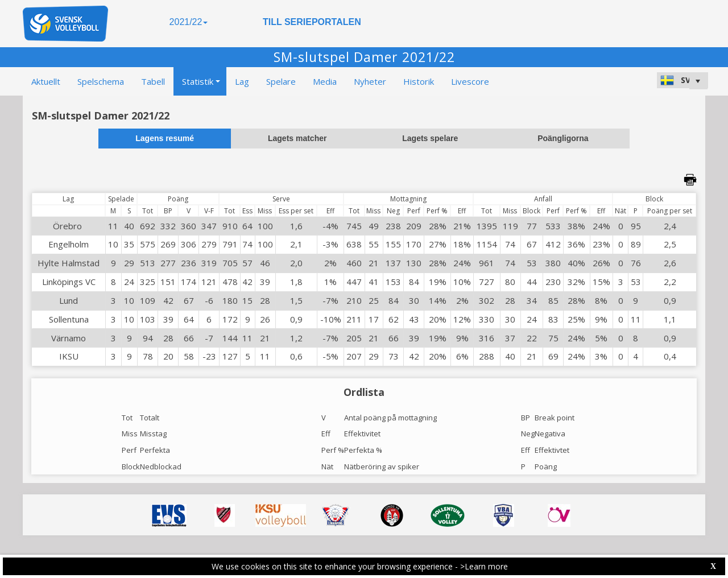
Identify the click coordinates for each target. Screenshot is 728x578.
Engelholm (69, 244)
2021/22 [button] (189, 22)
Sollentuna (69, 319)
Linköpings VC (69, 282)
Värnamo (69, 338)
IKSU (69, 356)
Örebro (69, 226)
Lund (69, 300)
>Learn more (484, 566)
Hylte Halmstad (69, 263)
